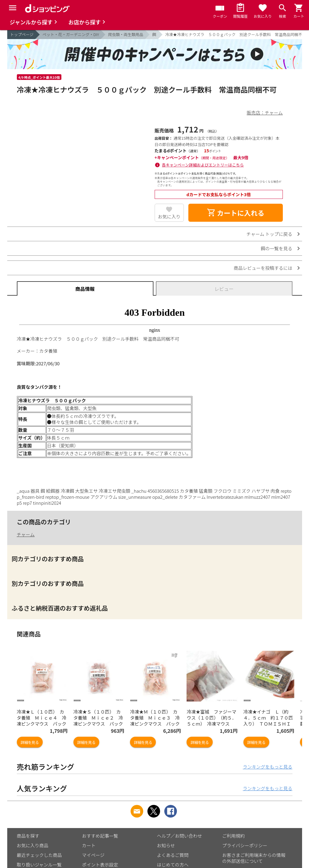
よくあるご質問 (173, 855)
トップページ (22, 34)
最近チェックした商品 (39, 855)
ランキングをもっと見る (268, 767)
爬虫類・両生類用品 (126, 34)
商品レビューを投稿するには (263, 268)
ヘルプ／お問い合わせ (180, 836)
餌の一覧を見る (276, 248)
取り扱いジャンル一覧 (39, 865)
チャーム (26, 534)
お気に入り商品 (33, 845)
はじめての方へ (173, 865)
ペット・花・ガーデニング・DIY (71, 34)
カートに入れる (236, 213)
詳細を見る (30, 742)
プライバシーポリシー (245, 845)
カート (89, 845)
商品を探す (28, 836)
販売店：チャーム (265, 113)
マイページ (93, 855)
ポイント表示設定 (100, 865)
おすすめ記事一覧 (100, 836)
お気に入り (169, 216)
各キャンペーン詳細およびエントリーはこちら (203, 165)
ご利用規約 (234, 836)
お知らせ (166, 845)
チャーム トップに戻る (269, 234)
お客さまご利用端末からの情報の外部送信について (254, 858)
